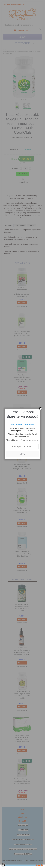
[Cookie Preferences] (3, 865)
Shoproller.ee (39, 865)
